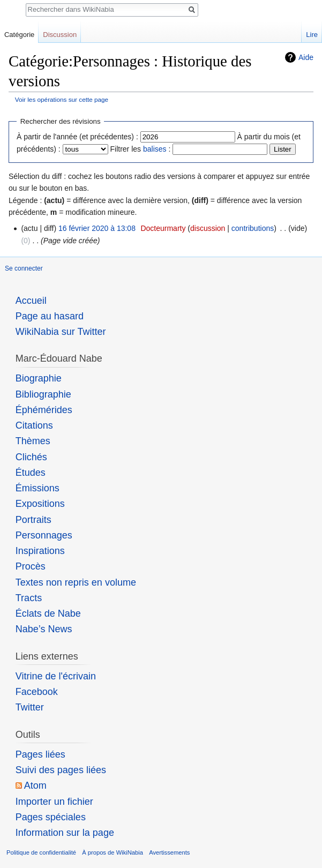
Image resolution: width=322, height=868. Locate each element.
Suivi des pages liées (61, 770)
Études (31, 473)
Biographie (39, 378)
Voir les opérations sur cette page (62, 99)
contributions (253, 228)
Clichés (31, 457)
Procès (31, 566)
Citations (34, 425)
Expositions (40, 504)
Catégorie (19, 35)
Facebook (37, 692)
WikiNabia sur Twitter (61, 332)
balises (155, 149)
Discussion (60, 35)
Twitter (30, 707)
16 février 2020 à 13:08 (97, 228)
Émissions (38, 488)
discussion (208, 228)
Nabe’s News (44, 629)
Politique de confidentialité (41, 852)
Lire (312, 35)
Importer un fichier (54, 802)
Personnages (44, 535)
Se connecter (24, 268)
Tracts (29, 598)
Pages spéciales (51, 817)
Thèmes (33, 441)
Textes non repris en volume (76, 582)
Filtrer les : (141, 149)
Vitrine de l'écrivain (56, 676)
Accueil (31, 301)
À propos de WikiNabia (113, 852)
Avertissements (169, 852)
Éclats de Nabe (48, 613)
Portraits (33, 520)
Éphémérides (44, 410)
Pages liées (40, 754)
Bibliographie (43, 394)
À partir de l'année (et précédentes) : (77, 137)
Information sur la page (65, 833)
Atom (35, 785)
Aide (306, 57)
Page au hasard (50, 316)
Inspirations (40, 551)
